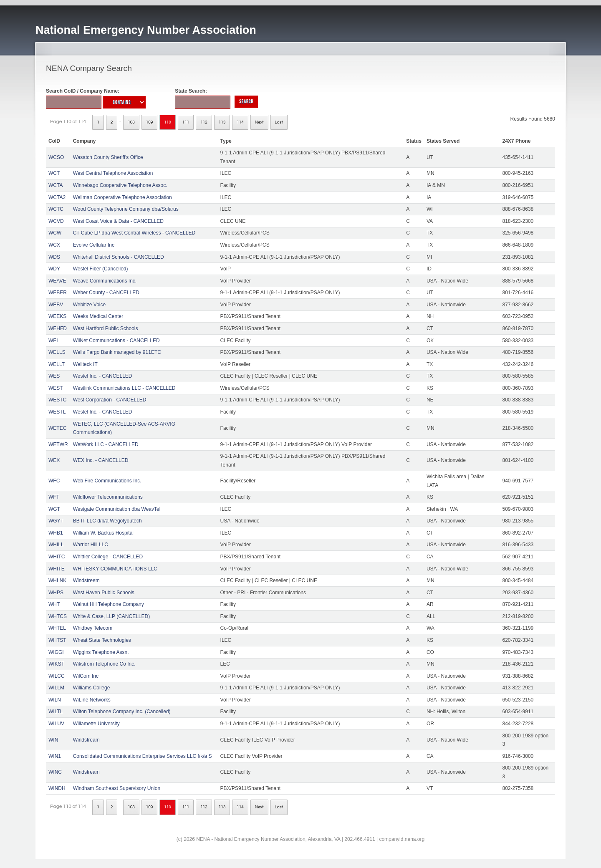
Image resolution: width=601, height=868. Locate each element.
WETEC (57, 428)
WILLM (56, 688)
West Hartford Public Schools (106, 328)
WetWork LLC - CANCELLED (106, 444)
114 (240, 122)
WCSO (56, 157)
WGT (54, 509)
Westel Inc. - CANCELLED (103, 376)
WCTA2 (57, 197)
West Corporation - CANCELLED (110, 400)
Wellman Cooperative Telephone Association (122, 197)
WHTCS (58, 616)
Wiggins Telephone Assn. (101, 652)
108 (131, 122)
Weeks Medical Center (98, 316)
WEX (54, 460)
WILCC (57, 676)
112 (204, 122)
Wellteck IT (85, 364)
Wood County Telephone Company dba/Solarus (126, 209)
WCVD (56, 221)
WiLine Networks (92, 700)
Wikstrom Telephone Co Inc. (104, 664)
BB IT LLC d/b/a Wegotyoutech (107, 521)
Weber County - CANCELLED (106, 293)
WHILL (56, 545)
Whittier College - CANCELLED (108, 557)
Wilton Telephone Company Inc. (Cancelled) (122, 712)
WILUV (56, 724)
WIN (53, 740)
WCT (54, 173)
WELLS (57, 352)
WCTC (56, 209)
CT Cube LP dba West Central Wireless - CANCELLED (134, 233)
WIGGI (56, 652)
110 (168, 122)
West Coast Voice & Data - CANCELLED (118, 221)
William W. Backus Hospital (103, 533)
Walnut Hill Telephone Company (109, 604)
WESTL (57, 412)
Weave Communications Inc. (105, 281)
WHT (54, 604)
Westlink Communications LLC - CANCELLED (124, 388)
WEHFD (58, 328)
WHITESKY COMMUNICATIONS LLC (115, 569)
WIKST (56, 664)
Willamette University (96, 724)
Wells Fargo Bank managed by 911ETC (117, 352)
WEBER (58, 293)
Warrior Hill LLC (91, 545)
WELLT (57, 364)
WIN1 (55, 756)
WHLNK (57, 580)
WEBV (56, 305)
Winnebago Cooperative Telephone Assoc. (120, 185)
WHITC (57, 557)
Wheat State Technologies (102, 640)
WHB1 (56, 533)
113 (222, 122)
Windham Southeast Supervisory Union (117, 788)
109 (150, 122)
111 (186, 122)
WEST (56, 388)
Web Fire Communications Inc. (107, 481)
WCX (54, 245)
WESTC (57, 400)
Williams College (92, 688)
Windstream (86, 740)
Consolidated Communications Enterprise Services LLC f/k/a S (143, 756)
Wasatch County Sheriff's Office (108, 157)
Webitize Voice (90, 305)
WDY (54, 269)
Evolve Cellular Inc (94, 245)
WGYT (56, 521)
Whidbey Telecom (93, 628)
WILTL (56, 712)
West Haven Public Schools (104, 593)
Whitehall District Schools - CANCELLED (119, 257)
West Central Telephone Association (113, 173)
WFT (54, 497)
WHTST (57, 640)
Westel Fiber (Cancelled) (101, 269)
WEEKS (57, 316)
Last (279, 122)
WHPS (56, 593)
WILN (55, 700)
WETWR (58, 444)
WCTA (56, 185)
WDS (54, 257)
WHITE (57, 569)
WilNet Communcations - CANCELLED (116, 341)
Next (259, 122)
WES (54, 376)
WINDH (57, 788)
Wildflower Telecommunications (108, 497)
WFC (54, 481)
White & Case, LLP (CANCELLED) (112, 616)
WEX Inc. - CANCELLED (101, 460)
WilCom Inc (86, 676)
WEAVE (57, 281)
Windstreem (86, 580)
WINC (55, 772)
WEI (53, 341)
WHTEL (57, 628)
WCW (55, 233)
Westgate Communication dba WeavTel (117, 509)
